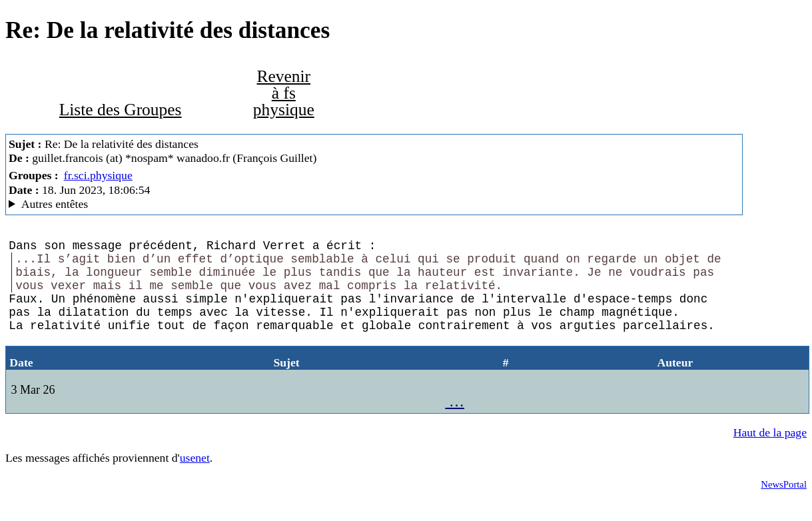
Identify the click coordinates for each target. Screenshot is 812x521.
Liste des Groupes (121, 110)
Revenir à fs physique (284, 93)
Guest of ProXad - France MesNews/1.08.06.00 (374, 204)
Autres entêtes (55, 204)
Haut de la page (770, 454)
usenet (195, 479)
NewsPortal (784, 506)
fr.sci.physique (98, 175)
